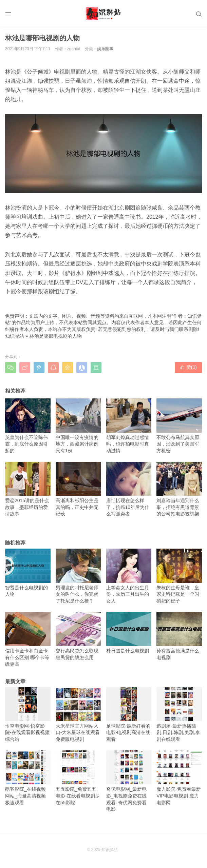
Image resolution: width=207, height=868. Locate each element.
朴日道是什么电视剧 (129, 633)
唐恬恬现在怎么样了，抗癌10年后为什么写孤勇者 (129, 489)
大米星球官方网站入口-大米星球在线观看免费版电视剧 (78, 715)
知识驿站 (15, 336)
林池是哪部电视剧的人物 (56, 336)
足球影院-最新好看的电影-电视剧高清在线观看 (129, 715)
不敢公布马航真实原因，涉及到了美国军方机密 (179, 426)
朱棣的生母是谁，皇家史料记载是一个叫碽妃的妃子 (179, 576)
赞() (188, 367)
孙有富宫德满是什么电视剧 (179, 636)
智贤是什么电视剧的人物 (28, 573)
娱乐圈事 (105, 49)
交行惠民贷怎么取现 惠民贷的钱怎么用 (78, 636)
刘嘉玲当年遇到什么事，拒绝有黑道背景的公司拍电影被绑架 (179, 489)
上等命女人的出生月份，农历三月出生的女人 (129, 576)
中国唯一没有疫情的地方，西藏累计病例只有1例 (78, 426)
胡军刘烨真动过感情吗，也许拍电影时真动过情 (129, 426)
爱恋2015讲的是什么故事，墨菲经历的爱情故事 (28, 489)
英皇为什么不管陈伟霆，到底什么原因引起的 (28, 426)
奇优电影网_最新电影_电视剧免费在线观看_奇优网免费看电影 (129, 781)
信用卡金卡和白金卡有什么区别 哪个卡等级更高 (28, 639)
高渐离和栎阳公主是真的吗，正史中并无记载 (78, 489)
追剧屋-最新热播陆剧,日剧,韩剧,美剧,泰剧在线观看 (179, 715)
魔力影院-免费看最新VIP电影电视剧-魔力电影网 (179, 778)
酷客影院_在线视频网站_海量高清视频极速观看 (28, 778)
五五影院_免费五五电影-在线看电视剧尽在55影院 (78, 778)
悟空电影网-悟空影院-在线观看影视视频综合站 (28, 715)
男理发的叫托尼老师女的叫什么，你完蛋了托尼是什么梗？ (78, 576)
